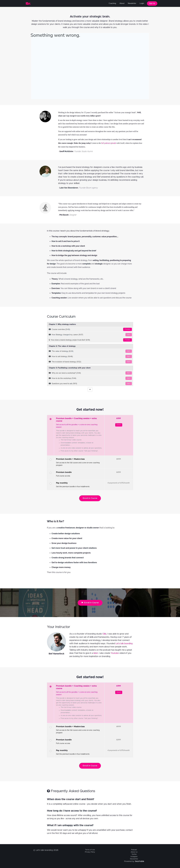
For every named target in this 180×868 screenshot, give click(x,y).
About (122, 3)
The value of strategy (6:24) (90, 351)
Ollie (104, 634)
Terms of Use (90, 850)
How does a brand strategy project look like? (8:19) (90, 340)
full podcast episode (109, 143)
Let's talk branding (124, 644)
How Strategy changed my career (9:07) (90, 335)
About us (134, 852)
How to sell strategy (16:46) (90, 356)
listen (96, 653)
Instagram (134, 857)
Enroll (119, 425)
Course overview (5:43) (90, 329)
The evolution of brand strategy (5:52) (90, 362)
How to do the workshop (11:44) (90, 378)
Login (142, 3)
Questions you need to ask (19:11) (90, 384)
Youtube (115, 653)
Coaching (112, 3)
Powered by (134, 861)
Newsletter (132, 3)
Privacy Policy (90, 852)
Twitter (134, 854)
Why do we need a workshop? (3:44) (90, 373)
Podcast (134, 850)
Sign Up (152, 3)
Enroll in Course (90, 498)
